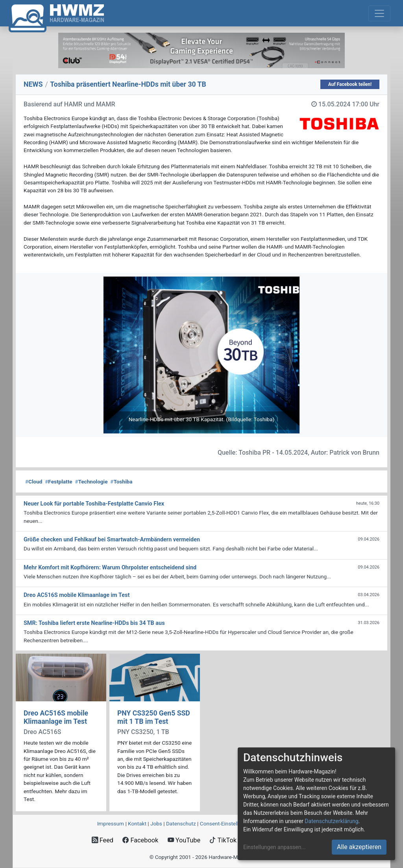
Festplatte (58, 481)
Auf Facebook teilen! (350, 84)
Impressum (111, 823)
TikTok (223, 840)
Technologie (91, 481)
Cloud (34, 481)
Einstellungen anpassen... (275, 847)
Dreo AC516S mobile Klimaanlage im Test (56, 717)
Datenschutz (181, 823)
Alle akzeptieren (359, 847)
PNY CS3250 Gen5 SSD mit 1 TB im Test (154, 717)
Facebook (140, 840)
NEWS (33, 84)
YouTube (184, 840)
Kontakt (137, 823)
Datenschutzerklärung (331, 821)
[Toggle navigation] (379, 13)
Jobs (156, 823)
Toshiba (121, 481)
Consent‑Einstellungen (226, 823)
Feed (103, 840)
